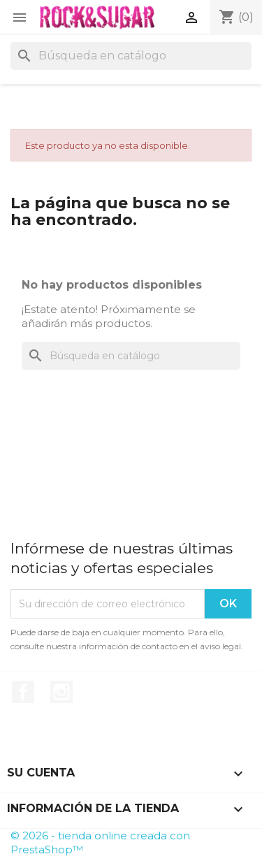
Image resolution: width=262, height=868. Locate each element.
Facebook (23, 692)
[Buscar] (131, 56)
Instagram (61, 692)
